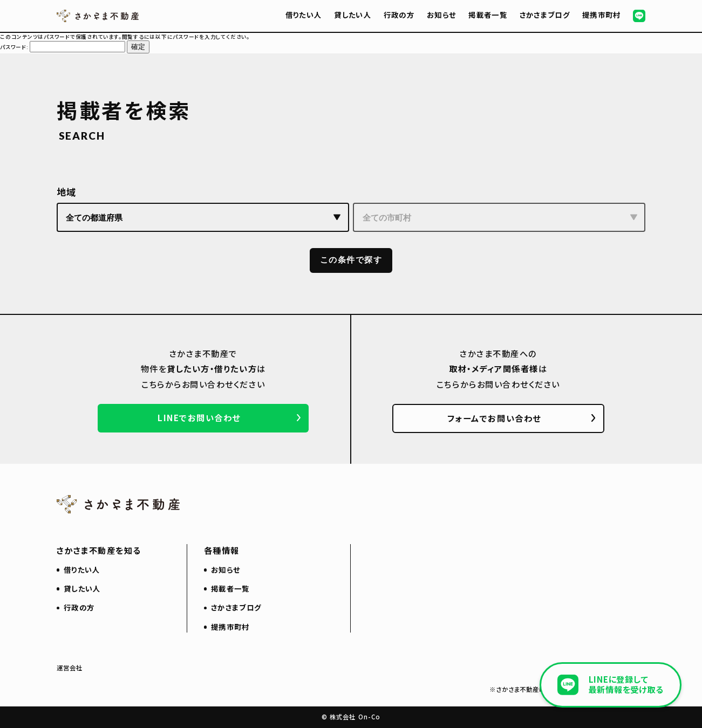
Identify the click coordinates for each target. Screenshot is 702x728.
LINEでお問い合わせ (199, 417)
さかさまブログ (545, 15)
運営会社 (70, 668)
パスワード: (63, 47)
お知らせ (441, 15)
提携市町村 (602, 15)
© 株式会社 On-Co (351, 717)
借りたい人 (304, 15)
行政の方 (399, 15)
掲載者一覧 (488, 15)
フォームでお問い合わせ (494, 418)
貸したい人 (353, 15)
